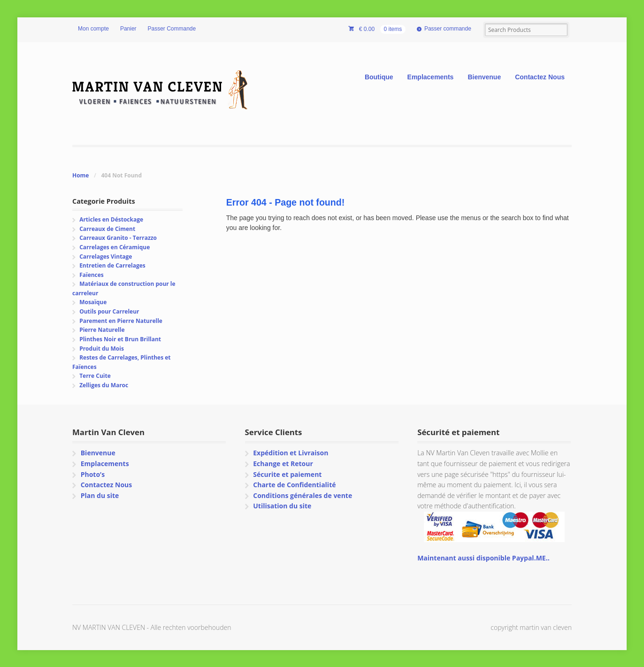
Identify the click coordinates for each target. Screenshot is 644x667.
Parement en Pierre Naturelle (121, 321)
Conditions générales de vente (303, 495)
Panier (128, 29)
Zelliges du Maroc (104, 385)
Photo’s (93, 474)
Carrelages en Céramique (115, 247)
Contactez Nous (540, 77)
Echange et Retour (283, 464)
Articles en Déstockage (111, 219)
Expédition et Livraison (291, 453)
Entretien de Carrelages (112, 265)
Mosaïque (93, 302)
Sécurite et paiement (287, 474)
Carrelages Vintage (106, 257)
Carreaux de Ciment (107, 229)
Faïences (92, 275)
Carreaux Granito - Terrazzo (118, 238)
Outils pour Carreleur (109, 311)
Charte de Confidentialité (294, 485)
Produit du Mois (102, 349)
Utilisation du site (282, 506)
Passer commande (448, 29)
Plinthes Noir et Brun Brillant (120, 339)
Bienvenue (484, 77)
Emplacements (431, 77)
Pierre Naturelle (102, 330)
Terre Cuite (95, 376)
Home (80, 175)
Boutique (379, 77)
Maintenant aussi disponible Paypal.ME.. (483, 558)
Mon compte (93, 29)
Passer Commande (172, 29)
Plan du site (100, 495)
